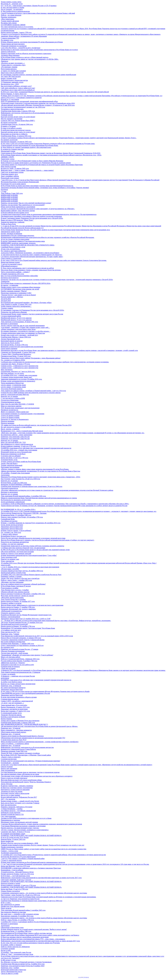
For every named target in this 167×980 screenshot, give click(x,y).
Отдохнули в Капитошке (10, 400)
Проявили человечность (10, 410)
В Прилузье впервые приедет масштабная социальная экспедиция (25, 937)
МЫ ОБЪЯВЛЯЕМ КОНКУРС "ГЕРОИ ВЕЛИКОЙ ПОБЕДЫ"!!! (24, 724)
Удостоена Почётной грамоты (12, 389)
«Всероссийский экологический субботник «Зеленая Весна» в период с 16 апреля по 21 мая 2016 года (38, 105)
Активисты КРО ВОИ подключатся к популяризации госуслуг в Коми (26, 818)
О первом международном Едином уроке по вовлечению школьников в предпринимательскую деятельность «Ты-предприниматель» (49, 214)
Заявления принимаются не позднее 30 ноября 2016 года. (21, 379)
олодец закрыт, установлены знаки (13, 385)
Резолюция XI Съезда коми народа (13, 184)
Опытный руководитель (9, 488)
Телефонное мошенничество (11, 853)
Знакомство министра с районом (13, 222)
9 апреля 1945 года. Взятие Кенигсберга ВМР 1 (18, 121)
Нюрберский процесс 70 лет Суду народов (16, 318)
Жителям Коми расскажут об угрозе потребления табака (21, 780)
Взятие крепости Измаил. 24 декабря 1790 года (18, 626)
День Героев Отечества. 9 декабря (13, 599)
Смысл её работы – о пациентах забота (15, 744)
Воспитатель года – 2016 (10, 84)
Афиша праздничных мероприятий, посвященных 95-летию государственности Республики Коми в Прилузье (41, 471)
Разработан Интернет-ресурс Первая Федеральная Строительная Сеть (26, 615)
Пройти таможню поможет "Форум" (14, 291)
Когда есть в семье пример (10, 795)
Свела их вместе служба (10, 973)
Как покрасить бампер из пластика (13, 912)
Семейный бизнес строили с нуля (13, 247)
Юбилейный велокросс (9, 266)
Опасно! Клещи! (7, 767)
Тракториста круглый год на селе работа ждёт (17, 665)
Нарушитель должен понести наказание (15, 790)
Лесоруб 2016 (6, 299)
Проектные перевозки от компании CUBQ (16, 293)
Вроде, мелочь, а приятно (10, 429)
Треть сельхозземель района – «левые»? (15, 272)
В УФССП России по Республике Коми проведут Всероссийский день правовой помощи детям (35, 550)
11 (88, 977)
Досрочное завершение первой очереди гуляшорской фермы (23, 640)
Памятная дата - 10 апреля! (11, 728)
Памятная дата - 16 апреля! (11, 745)
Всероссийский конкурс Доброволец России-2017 (19, 797)
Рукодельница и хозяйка (10, 588)
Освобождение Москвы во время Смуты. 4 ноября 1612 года (23, 964)
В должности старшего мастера (12, 149)
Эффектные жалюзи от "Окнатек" (13, 663)
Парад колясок (6, 908)
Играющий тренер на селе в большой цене (16, 452)
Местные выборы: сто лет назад (12, 373)
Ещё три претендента (9, 805)
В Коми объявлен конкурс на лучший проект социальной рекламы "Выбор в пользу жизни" (34, 929)
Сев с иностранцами (8, 816)
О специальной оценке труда (11, 713)
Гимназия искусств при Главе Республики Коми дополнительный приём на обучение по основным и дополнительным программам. (49, 897)
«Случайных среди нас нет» (11, 630)
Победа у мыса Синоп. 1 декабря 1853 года (16, 580)
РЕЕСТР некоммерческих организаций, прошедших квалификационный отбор (29, 101)
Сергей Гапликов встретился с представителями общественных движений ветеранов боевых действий (38, 13)
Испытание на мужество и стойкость (14, 134)
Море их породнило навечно (11, 406)
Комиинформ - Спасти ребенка (12, 870)
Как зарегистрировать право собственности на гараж (20, 774)
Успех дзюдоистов (7, 561)
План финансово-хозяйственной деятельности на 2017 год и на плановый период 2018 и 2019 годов (37, 636)
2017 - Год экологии (8, 799)
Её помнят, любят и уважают (11, 945)
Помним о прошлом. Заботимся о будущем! (17, 807)
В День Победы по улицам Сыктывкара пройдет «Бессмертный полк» (26, 147)
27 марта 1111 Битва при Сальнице (13, 71)
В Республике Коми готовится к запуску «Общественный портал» (25, 57)
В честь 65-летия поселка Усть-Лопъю (15, 837)
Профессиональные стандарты (12, 847)
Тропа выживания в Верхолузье (12, 383)
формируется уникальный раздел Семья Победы (18, 749)
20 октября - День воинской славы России (16, 952)
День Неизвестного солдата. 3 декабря (15, 590)
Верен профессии (7, 841)
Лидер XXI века (7, 784)
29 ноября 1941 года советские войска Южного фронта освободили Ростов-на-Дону (31, 575)
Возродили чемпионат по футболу (13, 454)
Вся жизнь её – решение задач (12, 4)
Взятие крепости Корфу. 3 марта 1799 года (16, 32)
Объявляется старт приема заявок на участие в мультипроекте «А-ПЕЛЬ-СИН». (30, 59)
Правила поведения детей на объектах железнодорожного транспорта (26, 53)
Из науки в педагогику (9, 122)
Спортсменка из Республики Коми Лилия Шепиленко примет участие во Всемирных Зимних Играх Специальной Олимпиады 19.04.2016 (51, 153)
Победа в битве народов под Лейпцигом (15, 947)
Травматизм (5, 281)
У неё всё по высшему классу (12, 264)
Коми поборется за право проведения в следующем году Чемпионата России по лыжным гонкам (36, 163)
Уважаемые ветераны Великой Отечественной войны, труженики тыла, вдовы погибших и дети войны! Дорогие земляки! (45, 188)
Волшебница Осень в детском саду (13, 536)
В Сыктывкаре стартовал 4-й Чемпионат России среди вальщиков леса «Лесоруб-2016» (33, 310)
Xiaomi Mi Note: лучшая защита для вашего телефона (20, 753)
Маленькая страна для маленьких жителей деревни (19, 822)
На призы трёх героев (9, 23)
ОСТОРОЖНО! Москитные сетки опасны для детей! (20, 289)
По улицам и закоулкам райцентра (13, 251)
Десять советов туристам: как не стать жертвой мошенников (23, 326)
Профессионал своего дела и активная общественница (21, 287)
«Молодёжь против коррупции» (12, 598)
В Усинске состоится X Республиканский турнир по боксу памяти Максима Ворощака (32, 161)
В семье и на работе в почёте (11, 128)
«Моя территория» (8, 19)
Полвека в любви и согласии (11, 603)
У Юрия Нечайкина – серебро (12, 809)
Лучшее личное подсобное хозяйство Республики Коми (21, 462)
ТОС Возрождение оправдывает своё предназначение (20, 408)
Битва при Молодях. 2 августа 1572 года (15, 866)
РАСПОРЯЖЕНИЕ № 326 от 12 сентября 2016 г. (18, 509)
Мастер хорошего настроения (12, 119)
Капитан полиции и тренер (11, 883)
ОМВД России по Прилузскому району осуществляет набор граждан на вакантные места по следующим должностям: (44, 849)
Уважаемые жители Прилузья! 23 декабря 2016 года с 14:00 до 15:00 (26, 619)
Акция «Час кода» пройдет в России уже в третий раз (20, 578)
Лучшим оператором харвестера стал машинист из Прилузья (23, 333)
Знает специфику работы (10, 176)
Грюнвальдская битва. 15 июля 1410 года (16, 356)
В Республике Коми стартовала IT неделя (16, 586)
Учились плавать (7, 308)
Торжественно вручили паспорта (13, 44)
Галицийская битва (8, 519)
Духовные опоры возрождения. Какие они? (16, 377)
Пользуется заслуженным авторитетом (15, 542)
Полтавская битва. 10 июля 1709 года (14, 345)
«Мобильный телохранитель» (12, 611)
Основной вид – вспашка (10, 763)
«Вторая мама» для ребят (10, 569)
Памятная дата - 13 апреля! (11, 734)
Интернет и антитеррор (9, 324)
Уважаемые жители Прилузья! (12, 527)
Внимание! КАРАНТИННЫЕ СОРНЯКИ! (16, 485)
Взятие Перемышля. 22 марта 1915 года (15, 707)
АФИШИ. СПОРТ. (8, 157)
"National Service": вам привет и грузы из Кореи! (18, 295)
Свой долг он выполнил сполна (12, 172)
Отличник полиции (8, 949)
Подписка (4, 189)
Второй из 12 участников (10, 99)
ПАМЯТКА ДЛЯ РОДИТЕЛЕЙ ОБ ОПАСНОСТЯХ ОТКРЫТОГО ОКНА (28, 245)
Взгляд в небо (6, 950)
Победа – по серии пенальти (11, 15)
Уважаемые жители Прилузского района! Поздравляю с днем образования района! (31, 358)
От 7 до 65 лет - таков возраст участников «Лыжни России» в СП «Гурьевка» (29, 6)
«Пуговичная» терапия (9, 67)
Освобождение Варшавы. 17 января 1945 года (17, 644)
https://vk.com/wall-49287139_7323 (13, 442)
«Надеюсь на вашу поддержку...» (13, 63)
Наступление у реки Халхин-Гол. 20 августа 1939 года (20, 479)
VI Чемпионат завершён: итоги (12, 82)
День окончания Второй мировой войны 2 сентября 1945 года (23, 910)
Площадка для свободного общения (14, 312)
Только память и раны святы (11, 2)
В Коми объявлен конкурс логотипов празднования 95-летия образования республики (32, 42)
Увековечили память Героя (10, 232)
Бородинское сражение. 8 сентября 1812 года (17, 916)
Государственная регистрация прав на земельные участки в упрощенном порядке (30, 772)
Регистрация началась (9, 69)
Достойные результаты (9, 521)
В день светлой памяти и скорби (13, 8)
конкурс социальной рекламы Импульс (15, 394)
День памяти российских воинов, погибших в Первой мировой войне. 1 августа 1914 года (33, 391)
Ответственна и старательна (11, 258)
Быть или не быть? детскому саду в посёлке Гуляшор (20, 803)
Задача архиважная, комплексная (13, 502)
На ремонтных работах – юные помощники (17, 435)
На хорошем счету (7, 647)
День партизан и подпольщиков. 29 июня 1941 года (19, 322)
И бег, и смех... (6, 903)
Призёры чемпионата (9, 17)
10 (87, 977)
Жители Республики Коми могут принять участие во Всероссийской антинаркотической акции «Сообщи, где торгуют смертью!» (48, 540)
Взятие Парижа (6, 719)
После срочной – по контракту (12, 9)
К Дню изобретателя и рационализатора (15, 11)
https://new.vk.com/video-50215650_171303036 (17, 404)
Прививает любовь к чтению (11, 576)
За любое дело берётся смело (11, 682)
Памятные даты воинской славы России (15, 437)
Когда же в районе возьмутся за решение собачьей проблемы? (23, 584)
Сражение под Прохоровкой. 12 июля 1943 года (18, 352)
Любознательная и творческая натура (14, 80)
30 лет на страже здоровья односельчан (15, 239)
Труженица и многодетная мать (12, 109)
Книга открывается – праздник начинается (16, 730)
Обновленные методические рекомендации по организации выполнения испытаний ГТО (33, 738)
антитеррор (5, 678)
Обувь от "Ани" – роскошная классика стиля (17, 954)
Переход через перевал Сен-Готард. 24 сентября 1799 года (22, 517)
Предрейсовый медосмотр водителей (14, 624)
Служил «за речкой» (8, 674)
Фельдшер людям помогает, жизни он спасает (17, 596)
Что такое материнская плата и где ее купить (17, 27)
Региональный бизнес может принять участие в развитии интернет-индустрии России (32, 314)
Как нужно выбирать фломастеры (13, 642)
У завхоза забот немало (9, 534)
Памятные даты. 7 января (10, 634)
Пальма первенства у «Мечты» (12, 297)
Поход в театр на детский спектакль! (14, 778)
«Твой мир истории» (8, 668)
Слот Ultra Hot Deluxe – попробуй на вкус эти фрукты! (21, 48)
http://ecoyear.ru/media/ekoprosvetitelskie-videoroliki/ (19, 276)
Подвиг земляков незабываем (11, 234)
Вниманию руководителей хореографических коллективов (22, 347)
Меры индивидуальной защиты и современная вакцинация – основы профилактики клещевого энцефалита (40, 742)
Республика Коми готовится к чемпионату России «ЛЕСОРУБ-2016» (26, 283)
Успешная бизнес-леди (9, 460)
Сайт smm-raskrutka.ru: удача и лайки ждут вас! (18, 88)
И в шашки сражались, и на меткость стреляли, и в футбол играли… (26, 331)
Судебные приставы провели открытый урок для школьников (23, 548)
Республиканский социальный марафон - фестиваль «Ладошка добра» (26, 303)
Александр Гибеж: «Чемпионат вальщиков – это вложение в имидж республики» (30, 253)
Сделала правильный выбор (11, 316)
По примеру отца (7, 40)
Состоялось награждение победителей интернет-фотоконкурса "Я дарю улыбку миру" (32, 257)
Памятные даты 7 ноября (10, 968)
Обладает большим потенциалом (13, 651)
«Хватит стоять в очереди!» (11, 757)
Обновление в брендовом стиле (12, 927)
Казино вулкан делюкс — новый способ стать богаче (20, 801)
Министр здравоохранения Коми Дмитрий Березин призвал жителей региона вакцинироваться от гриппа (39, 498)
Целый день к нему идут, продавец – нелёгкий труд (19, 335)
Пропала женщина (8, 421)
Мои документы (7, 370)
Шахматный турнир (8, 151)
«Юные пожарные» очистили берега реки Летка (18, 329)
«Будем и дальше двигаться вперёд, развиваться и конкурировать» (25, 830)
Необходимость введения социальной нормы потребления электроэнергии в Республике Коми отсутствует (39, 50)
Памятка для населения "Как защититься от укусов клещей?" (23, 205)
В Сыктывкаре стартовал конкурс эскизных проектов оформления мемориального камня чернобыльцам (38, 75)
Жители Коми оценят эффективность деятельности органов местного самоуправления (32, 605)
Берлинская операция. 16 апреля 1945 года (16, 142)
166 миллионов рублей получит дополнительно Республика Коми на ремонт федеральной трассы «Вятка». (39, 726)
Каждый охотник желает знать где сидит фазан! (18, 117)
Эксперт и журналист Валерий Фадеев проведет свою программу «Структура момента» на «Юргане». (38, 209)
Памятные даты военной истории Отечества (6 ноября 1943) (23, 966)
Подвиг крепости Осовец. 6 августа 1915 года (17, 874)
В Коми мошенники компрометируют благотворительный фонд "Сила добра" (29, 555)
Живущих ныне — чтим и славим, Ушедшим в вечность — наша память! (27, 170)
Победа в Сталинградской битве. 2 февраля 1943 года (20, 659)
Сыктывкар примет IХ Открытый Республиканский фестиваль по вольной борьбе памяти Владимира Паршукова (42, 165)
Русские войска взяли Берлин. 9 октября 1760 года (19, 661)
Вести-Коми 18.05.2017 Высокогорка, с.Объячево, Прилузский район (26, 755)
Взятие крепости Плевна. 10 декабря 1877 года (18, 601)
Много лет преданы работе (11, 657)
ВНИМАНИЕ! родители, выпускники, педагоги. (18, 243)
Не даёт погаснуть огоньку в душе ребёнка (16, 427)
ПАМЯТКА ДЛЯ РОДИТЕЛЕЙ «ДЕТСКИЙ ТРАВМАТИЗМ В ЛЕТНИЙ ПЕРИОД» (31, 836)
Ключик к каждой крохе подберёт (13, 717)
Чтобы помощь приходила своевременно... (16, 306)
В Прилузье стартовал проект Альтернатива (17, 788)
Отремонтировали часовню (11, 402)
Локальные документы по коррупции (14, 709)
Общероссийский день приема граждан (15, 592)
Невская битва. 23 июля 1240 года (13, 839)
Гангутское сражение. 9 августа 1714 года (16, 880)
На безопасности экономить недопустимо (16, 500)
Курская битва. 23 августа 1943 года (14, 483)
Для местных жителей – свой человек (14, 653)
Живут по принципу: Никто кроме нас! (15, 412)
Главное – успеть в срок (9, 851)
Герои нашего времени (9, 349)
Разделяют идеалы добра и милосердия (15, 793)
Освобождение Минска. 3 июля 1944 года (16, 337)
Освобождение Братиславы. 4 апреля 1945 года (18, 111)
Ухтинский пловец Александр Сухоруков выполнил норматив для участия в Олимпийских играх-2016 (38, 103)
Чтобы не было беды (8, 224)
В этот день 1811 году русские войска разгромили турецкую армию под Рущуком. (30, 943)
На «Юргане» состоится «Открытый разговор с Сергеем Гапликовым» (26, 962)
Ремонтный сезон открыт (10, 178)
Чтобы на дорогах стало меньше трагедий (16, 553)
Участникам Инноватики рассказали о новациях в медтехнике (23, 826)
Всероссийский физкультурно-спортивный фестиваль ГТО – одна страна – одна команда (33, 939)
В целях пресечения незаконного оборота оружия (19, 697)
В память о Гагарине (8, 126)
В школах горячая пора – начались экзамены (17, 786)
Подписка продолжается (10, 278)
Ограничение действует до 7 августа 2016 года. (18, 371)
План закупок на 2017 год (10, 632)
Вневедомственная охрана (10, 262)
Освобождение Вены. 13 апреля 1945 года (16, 136)
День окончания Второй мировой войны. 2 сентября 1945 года (23, 496)
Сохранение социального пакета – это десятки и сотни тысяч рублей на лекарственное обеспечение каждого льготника (44, 893)
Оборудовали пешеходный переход (13, 732)
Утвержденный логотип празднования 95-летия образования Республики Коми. (30, 145)
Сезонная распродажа (9, 759)
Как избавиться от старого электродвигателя (17, 444)
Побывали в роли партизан (11, 813)
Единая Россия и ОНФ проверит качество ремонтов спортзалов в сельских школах (31, 393)
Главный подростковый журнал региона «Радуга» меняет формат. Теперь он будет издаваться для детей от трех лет (43, 845)
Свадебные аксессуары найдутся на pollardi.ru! (18, 90)
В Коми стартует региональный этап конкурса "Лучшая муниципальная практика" (31, 761)
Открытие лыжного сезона (10, 613)
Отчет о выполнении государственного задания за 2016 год (22, 645)
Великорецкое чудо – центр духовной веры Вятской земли (22, 431)
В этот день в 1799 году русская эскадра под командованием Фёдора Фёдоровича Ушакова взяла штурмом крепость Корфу (45, 691)
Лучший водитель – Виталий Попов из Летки (17, 872)
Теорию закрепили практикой (12, 465)
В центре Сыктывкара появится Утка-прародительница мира (23, 241)
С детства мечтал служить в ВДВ (13, 398)
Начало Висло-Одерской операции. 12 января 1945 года (21, 638)
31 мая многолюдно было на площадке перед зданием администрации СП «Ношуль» (31, 255)
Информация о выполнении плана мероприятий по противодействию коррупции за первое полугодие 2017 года (41, 878)
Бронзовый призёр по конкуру (12, 341)
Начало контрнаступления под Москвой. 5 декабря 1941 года (23, 594)
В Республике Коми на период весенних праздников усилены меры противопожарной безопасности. (37, 186)
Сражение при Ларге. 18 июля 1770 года (15, 364)
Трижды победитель (8, 52)
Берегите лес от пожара (9, 396)
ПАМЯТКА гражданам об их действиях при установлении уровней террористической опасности (36, 448)
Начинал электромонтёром (10, 617)
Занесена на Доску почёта (10, 343)
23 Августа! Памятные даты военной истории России (20, 899)
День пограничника (8, 770)
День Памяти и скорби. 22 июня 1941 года (16, 304)
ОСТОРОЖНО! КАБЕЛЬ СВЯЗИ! (13, 25)
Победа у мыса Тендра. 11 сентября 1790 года (17, 920)
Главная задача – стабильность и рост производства (20, 366)
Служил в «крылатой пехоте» (11, 860)
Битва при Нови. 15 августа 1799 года (14, 458)
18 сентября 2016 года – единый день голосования (19, 375)
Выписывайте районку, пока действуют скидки (18, 211)
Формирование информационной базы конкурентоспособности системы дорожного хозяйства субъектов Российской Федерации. (48, 237)
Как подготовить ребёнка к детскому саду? (16, 86)
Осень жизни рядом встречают (12, 525)
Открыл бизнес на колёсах (10, 891)
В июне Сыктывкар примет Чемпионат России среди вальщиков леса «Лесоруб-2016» (32, 218)
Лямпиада (4, 61)
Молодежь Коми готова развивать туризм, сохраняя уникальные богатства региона (31, 270)
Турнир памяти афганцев (10, 21)
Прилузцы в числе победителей (12, 73)
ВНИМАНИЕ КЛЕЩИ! (9, 195)
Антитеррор (5, 475)
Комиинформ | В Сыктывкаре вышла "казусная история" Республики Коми (28, 628)
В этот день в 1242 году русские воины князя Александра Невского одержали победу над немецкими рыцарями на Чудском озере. (48, 144)
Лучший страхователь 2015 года (12, 274)
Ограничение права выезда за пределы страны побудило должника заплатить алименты (32, 546)
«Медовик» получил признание (12, 582)
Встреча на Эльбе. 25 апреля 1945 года (15, 168)
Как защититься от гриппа (10, 904)
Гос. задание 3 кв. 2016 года (11, 532)
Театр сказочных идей (9, 557)
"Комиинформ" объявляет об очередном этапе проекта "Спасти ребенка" (27, 655)
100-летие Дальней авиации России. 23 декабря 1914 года (22, 622)
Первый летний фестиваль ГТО (12, 814)
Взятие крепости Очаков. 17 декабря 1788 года (18, 607)
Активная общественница (10, 55)
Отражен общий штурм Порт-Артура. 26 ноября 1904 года (22, 571)
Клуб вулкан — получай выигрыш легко (15, 876)
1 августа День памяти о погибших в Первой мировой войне (23, 859)
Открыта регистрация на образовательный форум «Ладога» (22, 736)
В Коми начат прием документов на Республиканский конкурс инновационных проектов (33, 862)
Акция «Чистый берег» (9, 463)
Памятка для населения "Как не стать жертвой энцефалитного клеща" (26, 203)
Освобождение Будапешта (10, 667)
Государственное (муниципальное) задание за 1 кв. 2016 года (23, 107)
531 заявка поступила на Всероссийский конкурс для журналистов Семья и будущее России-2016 (36, 425)
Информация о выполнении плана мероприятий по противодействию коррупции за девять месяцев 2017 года (40, 941)
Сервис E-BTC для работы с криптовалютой (17, 701)
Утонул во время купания (10, 416)
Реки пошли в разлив (8, 167)
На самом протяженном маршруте (13, 688)
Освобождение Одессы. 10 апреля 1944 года (17, 124)
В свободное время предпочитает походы (16, 130)
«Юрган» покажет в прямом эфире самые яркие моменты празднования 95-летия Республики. (35, 469)
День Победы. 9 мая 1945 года (12, 193)
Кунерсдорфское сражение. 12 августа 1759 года (18, 446)
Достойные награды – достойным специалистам (18, 811)
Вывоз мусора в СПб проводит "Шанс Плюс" (17, 220)
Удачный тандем (7, 115)
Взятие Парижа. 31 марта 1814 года (14, 94)
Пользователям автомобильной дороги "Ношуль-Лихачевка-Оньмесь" (26, 782)
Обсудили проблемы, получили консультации (17, 552)
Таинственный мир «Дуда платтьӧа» (14, 705)
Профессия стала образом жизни (13, 906)
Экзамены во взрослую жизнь (12, 791)
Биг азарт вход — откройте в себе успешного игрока (20, 914)
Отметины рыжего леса (9, 174)
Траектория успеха (8, 159)
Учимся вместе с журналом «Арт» (13, 65)
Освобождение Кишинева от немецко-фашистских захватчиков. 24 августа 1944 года (32, 486)
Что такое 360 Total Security (11, 76)
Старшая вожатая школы (10, 699)
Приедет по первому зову (10, 559)
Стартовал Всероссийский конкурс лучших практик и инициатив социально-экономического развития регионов (41, 824)
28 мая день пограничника (10, 249)
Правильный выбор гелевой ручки (13, 573)
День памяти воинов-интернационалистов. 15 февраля (21, 672)
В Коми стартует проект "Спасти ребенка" (16, 530)
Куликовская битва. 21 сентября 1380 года (16, 515)
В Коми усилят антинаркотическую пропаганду (18, 381)
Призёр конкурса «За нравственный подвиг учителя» (20, 828)
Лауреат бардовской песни (10, 339)
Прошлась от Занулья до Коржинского (15, 419)
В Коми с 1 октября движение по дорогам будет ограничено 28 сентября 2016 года (31, 523)
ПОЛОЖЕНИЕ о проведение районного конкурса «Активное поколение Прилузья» (31, 868)
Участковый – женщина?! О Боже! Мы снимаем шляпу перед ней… (25, 327)
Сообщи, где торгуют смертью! (12, 544)
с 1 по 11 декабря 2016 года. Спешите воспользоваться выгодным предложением (30, 567)
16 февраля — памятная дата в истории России (18, 676)
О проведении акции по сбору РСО (14, 740)
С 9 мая (4, 191)
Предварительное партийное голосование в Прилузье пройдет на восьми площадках (31, 216)
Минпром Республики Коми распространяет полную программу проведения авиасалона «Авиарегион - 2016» (41, 477)
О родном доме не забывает (11, 456)
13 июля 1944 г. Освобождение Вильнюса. (16, 354)
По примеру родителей (9, 140)
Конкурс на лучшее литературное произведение (18, 684)
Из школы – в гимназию (10, 285)
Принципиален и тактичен (10, 820)
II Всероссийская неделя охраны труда (15, 212)
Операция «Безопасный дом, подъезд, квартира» (18, 609)
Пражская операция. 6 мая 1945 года (14, 751)
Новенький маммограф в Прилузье (13, 970)
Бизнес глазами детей (9, 78)
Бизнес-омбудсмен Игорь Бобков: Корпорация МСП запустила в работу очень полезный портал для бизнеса (40, 935)
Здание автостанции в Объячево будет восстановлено (20, 721)
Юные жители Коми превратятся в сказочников (18, 207)
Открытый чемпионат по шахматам (14, 46)
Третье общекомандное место (12, 972)
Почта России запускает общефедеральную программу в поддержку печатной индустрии (33, 538)
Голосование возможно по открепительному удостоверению (23, 414)
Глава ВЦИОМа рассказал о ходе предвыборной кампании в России (25, 693)
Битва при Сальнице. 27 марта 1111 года (15, 711)
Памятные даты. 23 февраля (11, 686)
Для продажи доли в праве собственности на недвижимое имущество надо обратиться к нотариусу (37, 776)
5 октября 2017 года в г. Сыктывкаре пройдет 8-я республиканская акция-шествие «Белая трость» (36, 922)
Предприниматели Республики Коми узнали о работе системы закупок (26, 933)
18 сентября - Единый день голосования (15, 473)
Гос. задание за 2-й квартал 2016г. (13, 360)
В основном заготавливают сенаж (13, 834)
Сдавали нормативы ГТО (10, 38)
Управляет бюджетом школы (11, 715)
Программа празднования (10, 467)
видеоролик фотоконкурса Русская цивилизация (18, 857)
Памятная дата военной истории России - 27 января (20, 649)
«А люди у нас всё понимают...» (12, 703)
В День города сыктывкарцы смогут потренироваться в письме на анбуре (27, 268)
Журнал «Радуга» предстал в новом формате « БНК (19, 843)
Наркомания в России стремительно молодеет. (18, 235)
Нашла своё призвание (9, 768)
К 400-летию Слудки (8, 960)
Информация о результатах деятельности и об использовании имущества (27, 113)
